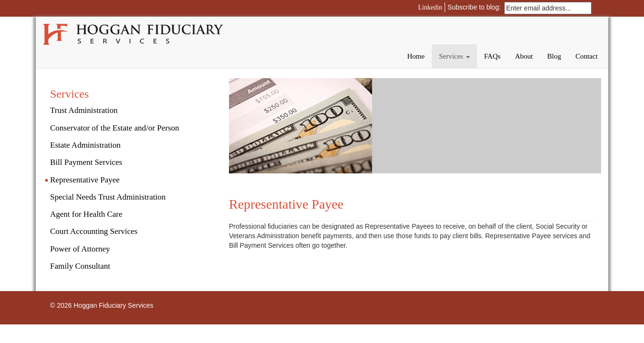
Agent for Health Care (86, 214)
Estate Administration (85, 145)
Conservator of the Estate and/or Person (115, 128)
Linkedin (430, 7)
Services (454, 56)
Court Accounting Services (94, 231)
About (524, 56)
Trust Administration (84, 110)
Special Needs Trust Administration (108, 197)
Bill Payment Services (86, 162)
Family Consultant (80, 266)
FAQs (493, 56)
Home (416, 56)
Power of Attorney (80, 249)
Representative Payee (85, 180)
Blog (554, 56)
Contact (587, 56)
